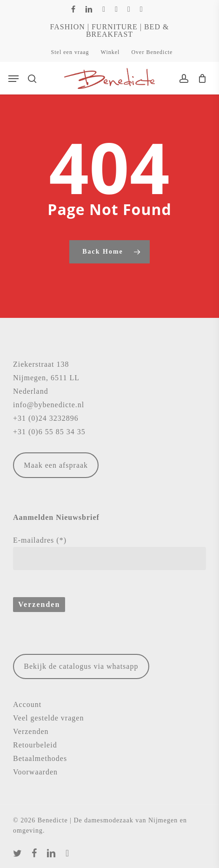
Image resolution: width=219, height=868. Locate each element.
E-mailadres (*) (109, 553)
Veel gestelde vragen (48, 718)
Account (27, 704)
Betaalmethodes (40, 758)
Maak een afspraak (56, 465)
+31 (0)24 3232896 (46, 418)
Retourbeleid (35, 745)
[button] (13, 79)
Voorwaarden (35, 772)
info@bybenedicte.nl (49, 405)
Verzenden (31, 731)
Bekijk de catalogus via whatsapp (81, 666)
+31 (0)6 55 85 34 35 (49, 432)
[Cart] (200, 78)
